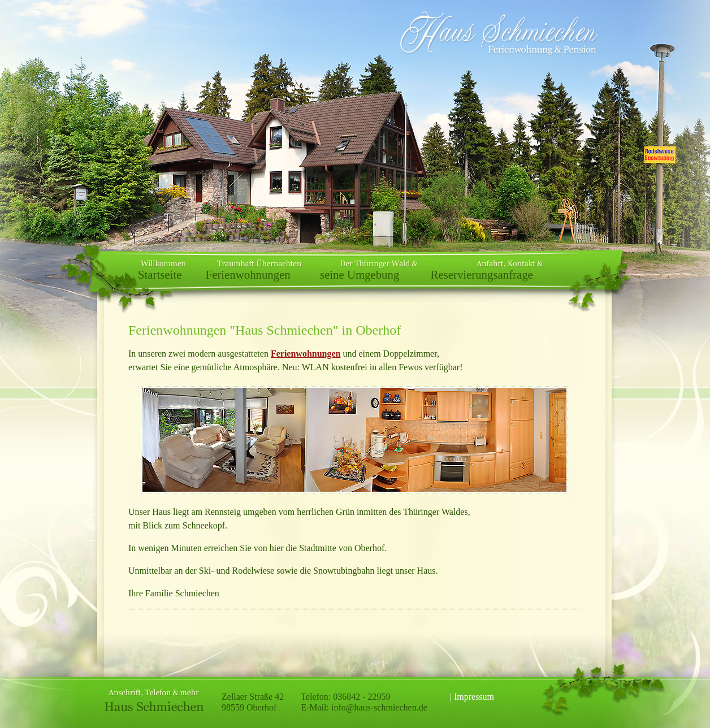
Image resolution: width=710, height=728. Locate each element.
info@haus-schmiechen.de (379, 707)
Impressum (474, 697)
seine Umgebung (360, 274)
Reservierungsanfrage (482, 274)
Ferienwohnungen (248, 274)
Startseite (160, 274)
